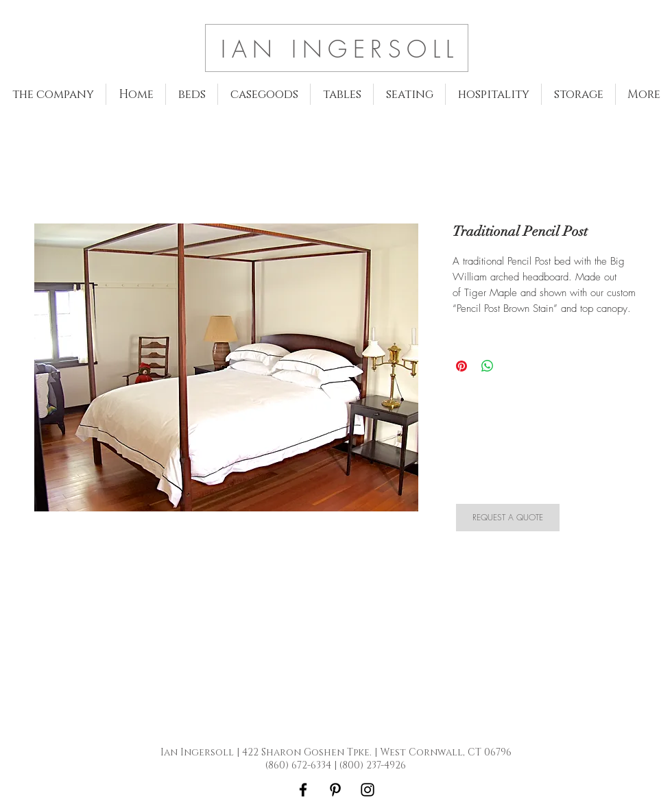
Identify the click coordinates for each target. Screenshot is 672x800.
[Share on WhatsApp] (488, 366)
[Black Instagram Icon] (368, 790)
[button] (192, 94)
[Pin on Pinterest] (461, 366)
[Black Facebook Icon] (303, 790)
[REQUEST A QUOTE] (508, 518)
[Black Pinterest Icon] (335, 790)
